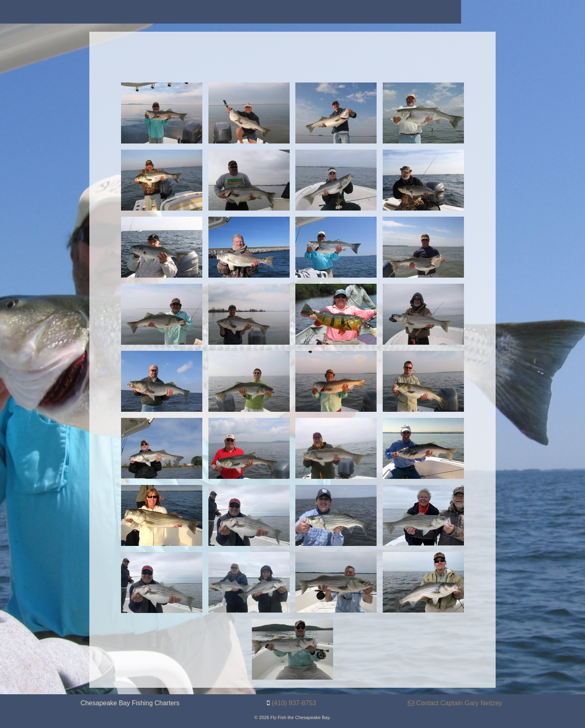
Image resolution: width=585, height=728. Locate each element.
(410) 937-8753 (294, 703)
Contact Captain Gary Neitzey (455, 703)
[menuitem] (61, 12)
